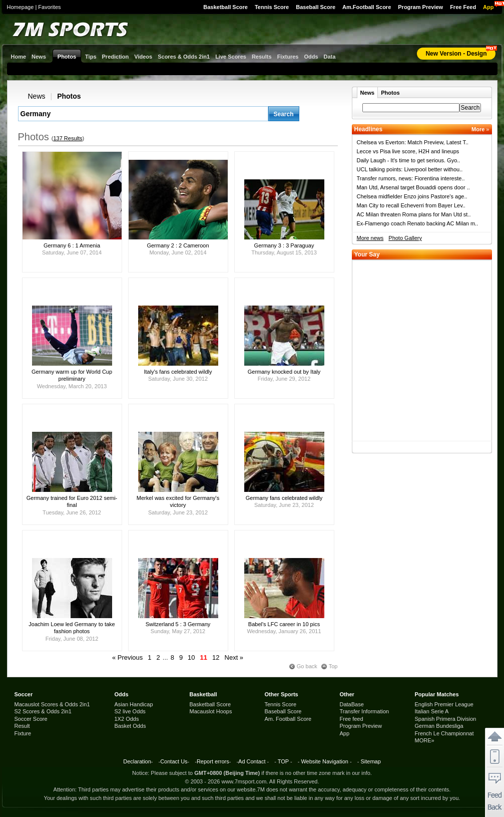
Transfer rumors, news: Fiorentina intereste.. (411, 178)
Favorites (49, 7)
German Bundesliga (439, 726)
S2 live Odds (130, 711)
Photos (69, 96)
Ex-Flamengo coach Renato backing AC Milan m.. (418, 223)
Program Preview (420, 7)
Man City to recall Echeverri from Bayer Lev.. (411, 205)
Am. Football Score (288, 719)
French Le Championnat (444, 733)
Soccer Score (31, 719)
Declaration (137, 761)
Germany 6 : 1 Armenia (72, 245)
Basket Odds (130, 726)
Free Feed (463, 7)
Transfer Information (365, 711)
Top (333, 666)
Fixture (23, 733)
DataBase (352, 704)
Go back (307, 666)
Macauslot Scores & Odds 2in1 (52, 704)
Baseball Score (316, 7)
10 (191, 657)
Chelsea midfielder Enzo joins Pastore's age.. (412, 196)
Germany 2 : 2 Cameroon (178, 245)
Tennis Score (272, 7)
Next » (234, 657)
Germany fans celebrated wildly (284, 498)
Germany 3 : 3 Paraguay (284, 245)
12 (216, 657)
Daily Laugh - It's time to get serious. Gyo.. (409, 160)
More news (370, 238)
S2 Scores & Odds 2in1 (43, 711)
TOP (283, 761)
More (480, 129)
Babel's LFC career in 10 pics (284, 624)
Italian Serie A (432, 711)
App (488, 7)
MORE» (425, 740)
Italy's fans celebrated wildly (178, 372)
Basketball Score (225, 7)
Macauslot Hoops (211, 711)
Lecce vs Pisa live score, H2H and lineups (408, 151)
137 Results (68, 138)
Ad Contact (252, 761)
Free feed (352, 719)
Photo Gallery (405, 238)
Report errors (213, 761)
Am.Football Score (367, 7)
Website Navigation (325, 761)
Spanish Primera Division (446, 719)
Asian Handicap (134, 704)
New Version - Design (456, 54)
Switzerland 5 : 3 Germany (178, 624)
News (37, 96)
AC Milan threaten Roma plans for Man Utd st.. (414, 214)
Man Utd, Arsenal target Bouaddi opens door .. (413, 187)
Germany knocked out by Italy (284, 372)
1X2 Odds (127, 719)
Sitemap (370, 761)
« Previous (127, 657)
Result (22, 726)
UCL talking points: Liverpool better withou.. (410, 169)
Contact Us (174, 761)
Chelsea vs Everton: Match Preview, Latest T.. (413, 142)
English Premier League (444, 704)
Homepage (21, 7)
